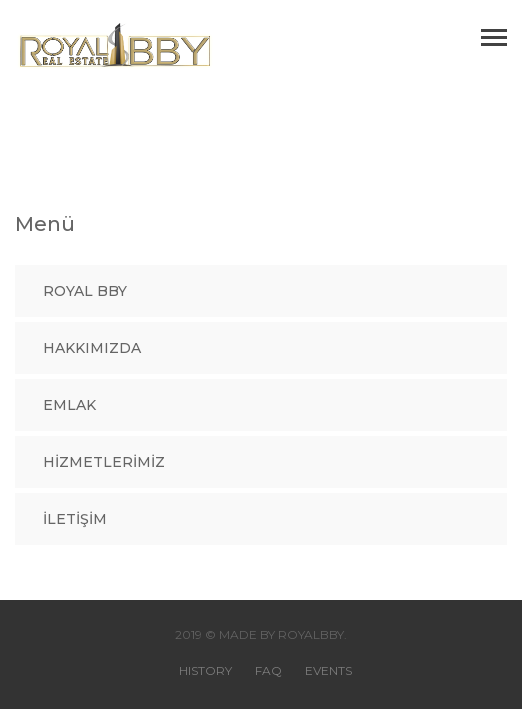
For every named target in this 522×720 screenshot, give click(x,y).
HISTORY (205, 670)
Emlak (69, 405)
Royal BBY (85, 291)
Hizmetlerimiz (104, 462)
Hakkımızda (92, 348)
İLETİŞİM (75, 519)
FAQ (268, 670)
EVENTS (328, 670)
